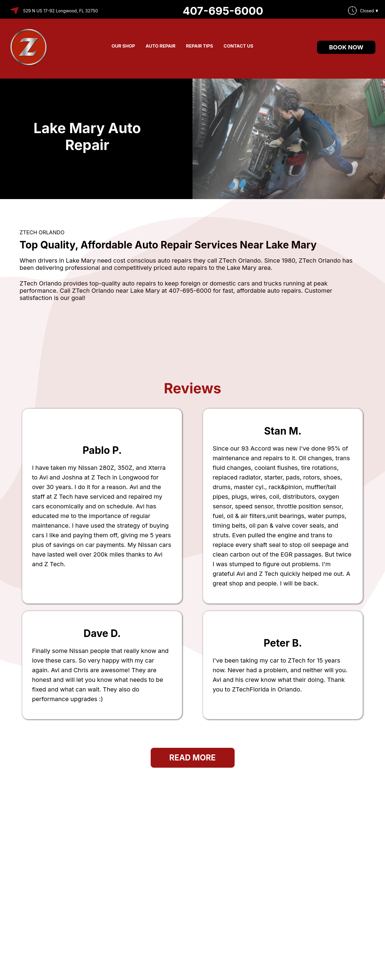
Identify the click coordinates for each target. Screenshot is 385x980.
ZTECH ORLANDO (42, 232)
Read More (192, 758)
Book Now (346, 47)
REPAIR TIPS (199, 46)
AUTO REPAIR (160, 46)
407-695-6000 (223, 11)
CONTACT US (238, 46)
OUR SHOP (123, 46)
